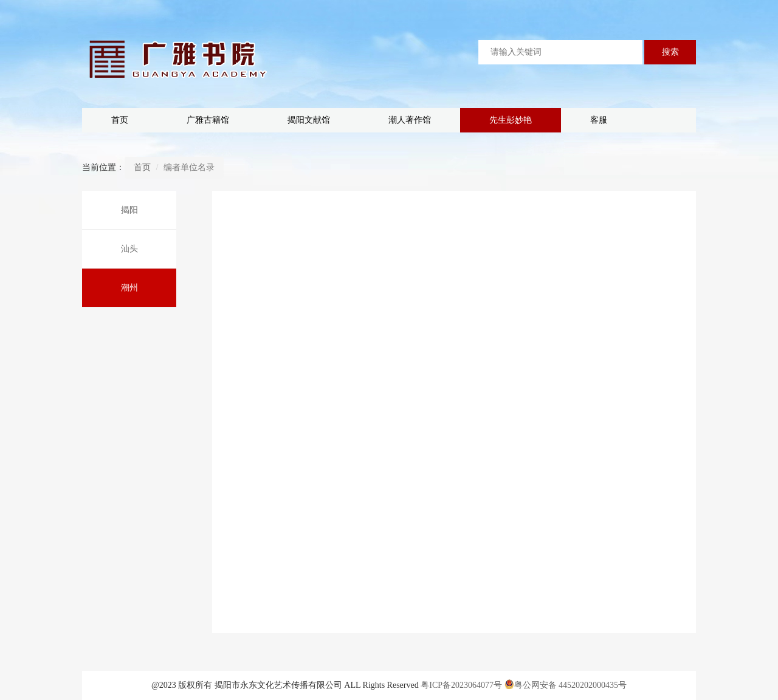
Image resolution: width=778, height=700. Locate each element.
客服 (599, 120)
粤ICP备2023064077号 (461, 685)
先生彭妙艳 (511, 120)
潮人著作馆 (410, 120)
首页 (120, 120)
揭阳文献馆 (309, 120)
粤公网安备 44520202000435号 (566, 685)
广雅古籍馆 (208, 120)
